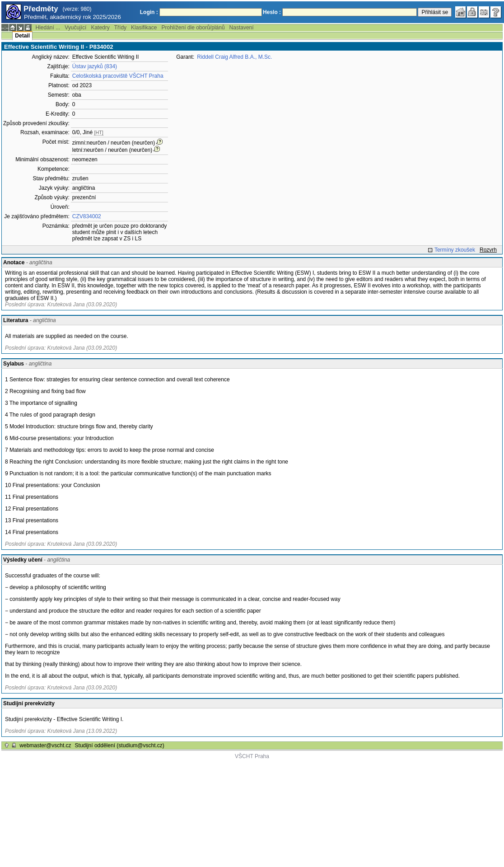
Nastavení (242, 28)
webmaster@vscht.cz (45, 745)
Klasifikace (144, 28)
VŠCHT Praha (252, 756)
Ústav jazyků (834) (95, 66)
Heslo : (272, 12)
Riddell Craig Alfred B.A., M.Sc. (234, 57)
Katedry (100, 28)
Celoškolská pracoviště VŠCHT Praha (118, 76)
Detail (22, 36)
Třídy (120, 28)
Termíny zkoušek (455, 250)
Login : (149, 12)
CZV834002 (87, 216)
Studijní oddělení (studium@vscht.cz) (120, 745)
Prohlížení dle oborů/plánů (193, 28)
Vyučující (75, 28)
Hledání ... (48, 28)
